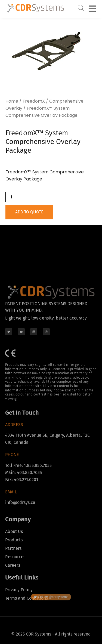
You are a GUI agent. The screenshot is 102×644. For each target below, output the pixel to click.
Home (12, 101)
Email (11, 519)
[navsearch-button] (81, 7)
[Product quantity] (13, 197)
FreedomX (34, 101)
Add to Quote (29, 212)
